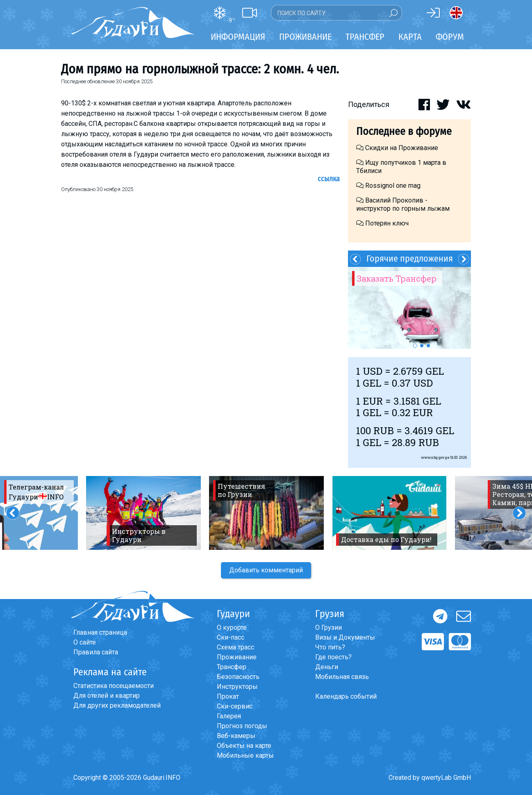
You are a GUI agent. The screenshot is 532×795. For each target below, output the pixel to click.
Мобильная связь (342, 677)
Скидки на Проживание (397, 148)
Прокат (228, 696)
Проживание (237, 657)
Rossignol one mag (388, 186)
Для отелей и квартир (107, 696)
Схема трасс (235, 647)
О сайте (85, 642)
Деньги (327, 667)
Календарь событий (346, 696)
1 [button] (415, 346)
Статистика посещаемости (114, 686)
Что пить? (330, 647)
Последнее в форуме (404, 131)
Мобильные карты (245, 755)
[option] (409, 308)
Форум (450, 37)
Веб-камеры (236, 736)
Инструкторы (237, 687)
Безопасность (238, 677)
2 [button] (422, 346)
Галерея (229, 716)
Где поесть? (333, 657)
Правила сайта (96, 652)
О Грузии (329, 628)
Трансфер (232, 667)
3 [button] (428, 346)
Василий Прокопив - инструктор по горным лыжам (403, 204)
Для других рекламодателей (117, 705)
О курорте (232, 628)
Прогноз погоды (242, 726)
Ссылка (329, 179)
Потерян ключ (382, 223)
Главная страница (100, 632)
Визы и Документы (345, 637)
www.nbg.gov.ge (435, 457)
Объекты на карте (244, 746)
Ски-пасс (231, 637)
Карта (410, 37)
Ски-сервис (235, 706)
